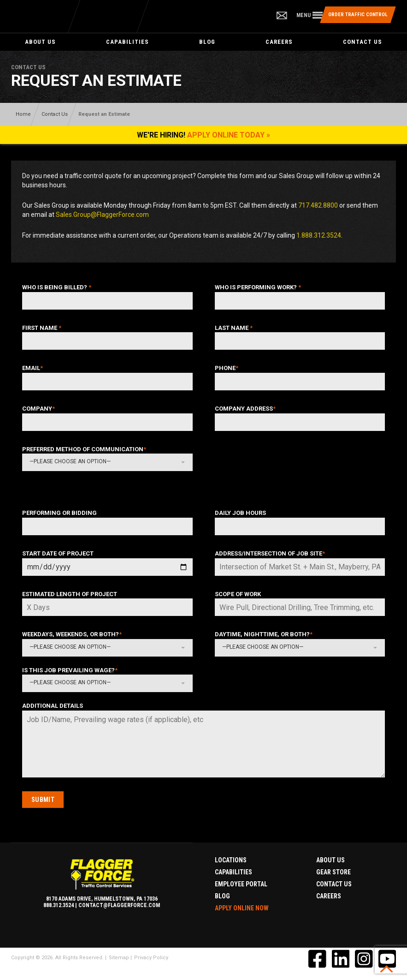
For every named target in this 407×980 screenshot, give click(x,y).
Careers (279, 42)
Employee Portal (241, 884)
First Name (42, 328)
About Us (40, 42)
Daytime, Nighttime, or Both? (264, 634)
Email (32, 368)
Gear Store (333, 872)
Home (23, 114)
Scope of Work (238, 594)
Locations (231, 860)
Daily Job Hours (240, 513)
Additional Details (53, 706)
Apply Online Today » (229, 135)
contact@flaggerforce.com (119, 905)
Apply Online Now (242, 908)
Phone (227, 368)
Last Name (234, 328)
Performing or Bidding (59, 513)
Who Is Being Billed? (57, 287)
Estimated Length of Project (70, 594)
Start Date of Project (58, 553)
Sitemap (119, 958)
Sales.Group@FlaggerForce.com (102, 215)
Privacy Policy (151, 958)
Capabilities (127, 42)
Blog (207, 42)
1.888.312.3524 (319, 235)
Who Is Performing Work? (258, 287)
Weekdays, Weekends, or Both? (72, 634)
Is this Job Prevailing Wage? (70, 670)
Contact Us (363, 42)
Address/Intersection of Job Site (270, 553)
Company (38, 409)
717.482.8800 (318, 205)
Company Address (245, 409)
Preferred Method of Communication (84, 449)
